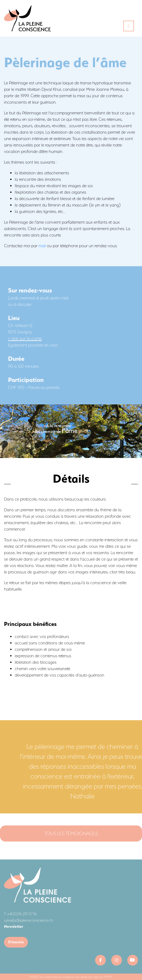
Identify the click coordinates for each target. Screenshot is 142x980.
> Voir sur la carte (25, 339)
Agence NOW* (103, 977)
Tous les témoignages (71, 833)
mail (42, 246)
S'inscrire (16, 942)
